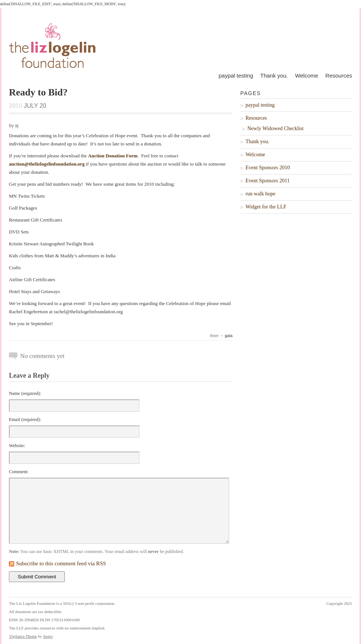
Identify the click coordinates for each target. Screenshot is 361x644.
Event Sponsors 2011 (267, 181)
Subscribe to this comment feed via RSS (61, 563)
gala (229, 336)
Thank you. (274, 76)
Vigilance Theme (23, 636)
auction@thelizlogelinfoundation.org (47, 164)
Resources (339, 76)
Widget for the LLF (266, 207)
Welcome (307, 76)
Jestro (48, 636)
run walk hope (260, 194)
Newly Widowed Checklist (275, 128)
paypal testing (236, 76)
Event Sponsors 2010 (268, 168)
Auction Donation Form (113, 156)
